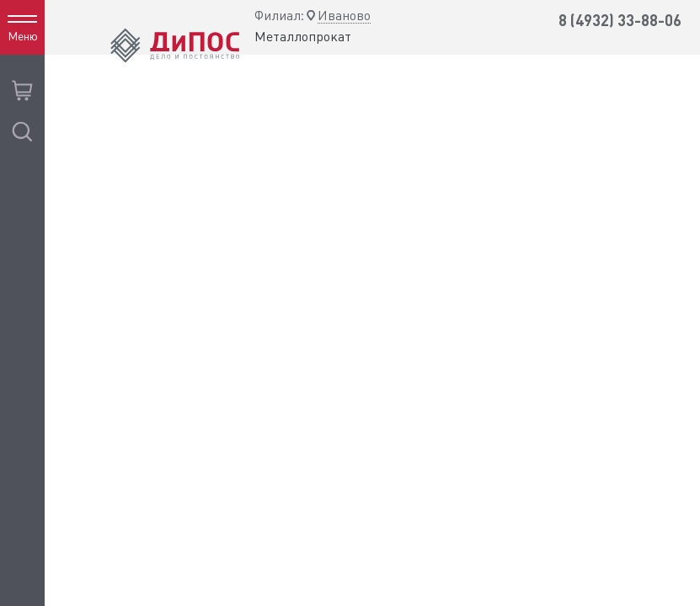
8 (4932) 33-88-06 (620, 21)
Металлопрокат (303, 37)
